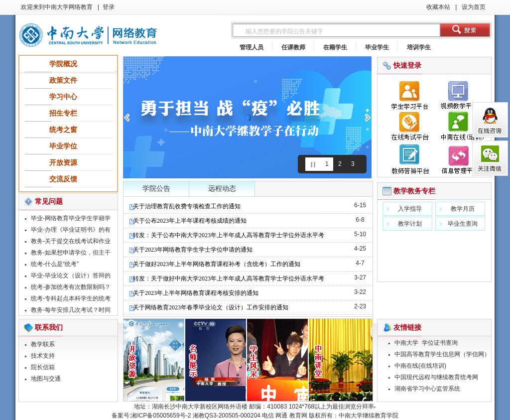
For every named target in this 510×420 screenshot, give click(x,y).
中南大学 (406, 343)
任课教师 (293, 47)
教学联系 (43, 344)
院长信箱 (43, 367)
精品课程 (154, 361)
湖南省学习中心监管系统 (427, 389)
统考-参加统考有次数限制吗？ (71, 287)
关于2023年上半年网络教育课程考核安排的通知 (193, 293)
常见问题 (49, 201)
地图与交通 (46, 379)
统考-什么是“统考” (55, 264)
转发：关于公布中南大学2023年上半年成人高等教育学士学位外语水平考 (226, 235)
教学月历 (463, 209)
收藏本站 (438, 7)
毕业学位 (63, 146)
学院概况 (63, 64)
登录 (109, 7)
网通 (281, 416)
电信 (268, 416)
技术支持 (43, 356)
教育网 (298, 416)
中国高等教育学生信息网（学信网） (442, 354)
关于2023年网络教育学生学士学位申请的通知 (191, 250)
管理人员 (252, 47)
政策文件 (63, 80)
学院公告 (156, 189)
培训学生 (419, 47)
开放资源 (63, 162)
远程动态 (222, 189)
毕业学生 (377, 47)
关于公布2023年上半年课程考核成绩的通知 (188, 221)
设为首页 (473, 7)
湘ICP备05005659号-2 (161, 416)
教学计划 (410, 224)
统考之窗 (63, 130)
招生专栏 (63, 113)
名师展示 (216, 361)
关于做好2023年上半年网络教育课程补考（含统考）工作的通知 (214, 264)
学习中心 (63, 97)
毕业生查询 (463, 224)
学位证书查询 (440, 343)
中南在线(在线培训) (420, 366)
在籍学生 (335, 47)
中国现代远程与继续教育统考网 (436, 377)
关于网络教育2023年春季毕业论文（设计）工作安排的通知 (208, 307)
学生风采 (278, 361)
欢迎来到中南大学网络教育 (57, 7)
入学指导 (410, 209)
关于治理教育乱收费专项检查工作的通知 (185, 206)
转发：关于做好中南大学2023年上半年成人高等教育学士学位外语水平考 (226, 279)
